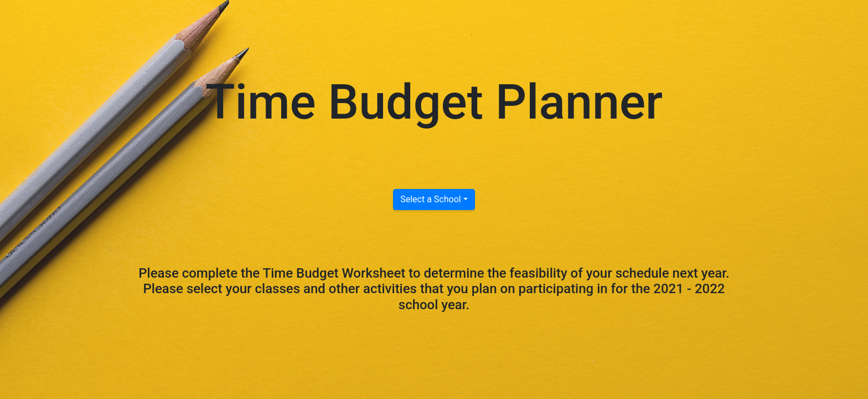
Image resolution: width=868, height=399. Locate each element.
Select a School (430, 199)
